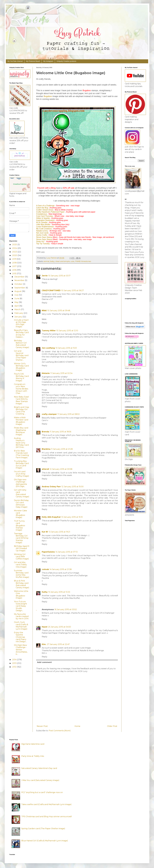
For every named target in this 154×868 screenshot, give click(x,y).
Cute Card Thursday (45, 216)
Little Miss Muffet (43, 224)
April (17, 306)
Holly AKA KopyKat (51, 517)
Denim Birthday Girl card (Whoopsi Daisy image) (21, 504)
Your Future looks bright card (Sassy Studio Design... (20, 606)
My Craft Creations (44, 229)
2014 (15, 660)
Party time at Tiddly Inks (33, 756)
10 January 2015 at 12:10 (67, 331)
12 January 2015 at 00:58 (61, 469)
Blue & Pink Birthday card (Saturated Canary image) (22, 584)
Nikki (44, 311)
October (19, 284)
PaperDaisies (48, 552)
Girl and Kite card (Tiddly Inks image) (20, 565)
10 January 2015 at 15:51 (66, 348)
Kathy (45, 592)
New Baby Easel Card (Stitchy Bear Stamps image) (21, 400)
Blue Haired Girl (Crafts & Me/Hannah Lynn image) (45, 841)
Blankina (46, 449)
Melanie (46, 373)
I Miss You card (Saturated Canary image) (40, 780)
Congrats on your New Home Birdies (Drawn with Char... (21, 389)
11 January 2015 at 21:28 (62, 449)
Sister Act (40, 242)
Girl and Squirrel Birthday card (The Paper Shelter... (21, 355)
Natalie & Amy (42, 231)
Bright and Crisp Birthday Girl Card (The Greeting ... (22, 411)
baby (52, 261)
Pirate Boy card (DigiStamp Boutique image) (21, 431)
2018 (15, 263)
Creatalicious (42, 214)
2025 (15, 245)
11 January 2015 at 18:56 (60, 432)
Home (77, 726)
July (17, 295)
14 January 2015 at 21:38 (61, 569)
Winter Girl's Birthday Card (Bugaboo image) (21, 367)
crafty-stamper (49, 414)
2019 (15, 259)
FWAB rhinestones (83, 261)
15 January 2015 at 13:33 (59, 592)
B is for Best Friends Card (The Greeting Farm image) (21, 454)
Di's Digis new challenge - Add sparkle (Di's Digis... (20, 483)
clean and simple (63, 261)
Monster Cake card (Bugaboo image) (20, 514)
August (18, 291)
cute (72, 261)
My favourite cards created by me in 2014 (21, 616)
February (19, 313)
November (20, 280)
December (20, 277)
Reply (45, 283)
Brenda (45, 432)
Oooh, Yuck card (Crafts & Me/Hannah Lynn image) (21, 626)
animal (46, 261)
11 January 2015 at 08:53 (69, 414)
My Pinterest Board (33, 61)
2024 (15, 248)
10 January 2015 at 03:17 (59, 276)
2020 (15, 255)
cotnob (45, 569)
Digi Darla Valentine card (33, 744)
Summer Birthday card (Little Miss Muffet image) (22, 574)
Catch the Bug (42, 208)
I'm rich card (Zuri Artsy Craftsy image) (22, 474)
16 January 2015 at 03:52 (66, 609)
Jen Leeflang (48, 348)
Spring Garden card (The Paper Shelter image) (43, 829)
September (20, 288)
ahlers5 (45, 469)
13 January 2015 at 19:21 (59, 532)
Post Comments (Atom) (60, 731)
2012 (15, 667)
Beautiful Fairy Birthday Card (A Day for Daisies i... (21, 334)
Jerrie (45, 276)
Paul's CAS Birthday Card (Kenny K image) (21, 377)
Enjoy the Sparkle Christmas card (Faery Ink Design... (20, 637)
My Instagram (48, 61)
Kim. (44, 644)
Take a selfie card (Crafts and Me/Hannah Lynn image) (46, 804)
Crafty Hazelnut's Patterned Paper (50, 212)
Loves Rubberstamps (45, 227)
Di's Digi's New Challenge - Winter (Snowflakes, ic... (21, 650)
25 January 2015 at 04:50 (59, 627)
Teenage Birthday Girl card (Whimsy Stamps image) (21, 538)
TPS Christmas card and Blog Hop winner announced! (46, 817)
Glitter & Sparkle (43, 218)
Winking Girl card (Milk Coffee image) (21, 557)
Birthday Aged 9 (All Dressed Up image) (22, 548)
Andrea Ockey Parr (51, 487)
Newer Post (42, 726)
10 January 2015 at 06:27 (73, 290)
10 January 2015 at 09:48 (59, 311)
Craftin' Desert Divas (45, 210)
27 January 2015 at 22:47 (58, 644)
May (17, 302)
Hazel (45, 627)
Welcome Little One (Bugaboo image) (21, 595)
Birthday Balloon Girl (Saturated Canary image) (22, 344)
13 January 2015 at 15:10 (72, 517)
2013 (15, 663)
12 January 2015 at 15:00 (73, 487)
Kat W (45, 532)
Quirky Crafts (42, 235)
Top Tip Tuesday (43, 244)
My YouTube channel (15, 61)
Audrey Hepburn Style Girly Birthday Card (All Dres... (21, 443)
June (17, 299)
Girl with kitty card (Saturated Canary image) (22, 493)
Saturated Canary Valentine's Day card (39, 768)
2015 (15, 274)
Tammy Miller (49, 331)
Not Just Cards (42, 233)
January (18, 317)
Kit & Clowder (42, 222)
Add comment (44, 662)
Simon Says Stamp (44, 237)
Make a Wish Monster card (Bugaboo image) (21, 421)
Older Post (112, 726)
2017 (15, 266)
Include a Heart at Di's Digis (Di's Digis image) (21, 323)
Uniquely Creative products (66, 61)
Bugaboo (48, 96)
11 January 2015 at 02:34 (61, 373)
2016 (15, 270)
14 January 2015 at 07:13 (67, 552)
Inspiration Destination (45, 220)
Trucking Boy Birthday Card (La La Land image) (21, 465)
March (18, 309)
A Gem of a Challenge (45, 206)
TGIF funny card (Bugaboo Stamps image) (20, 525)
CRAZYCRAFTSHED (51, 290)
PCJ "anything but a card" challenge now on (42, 792)
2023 (15, 252)
